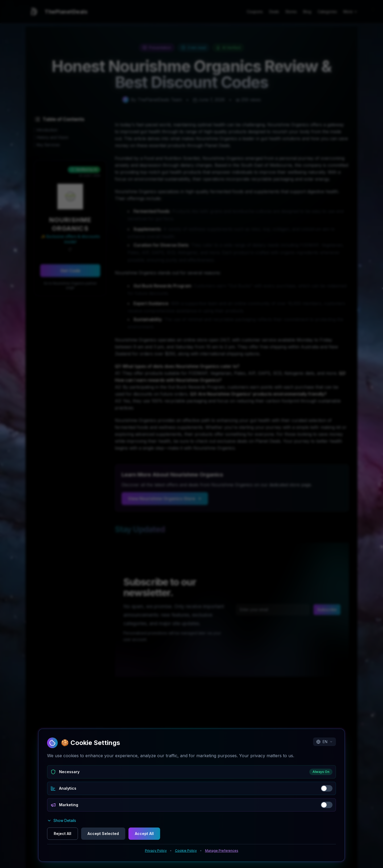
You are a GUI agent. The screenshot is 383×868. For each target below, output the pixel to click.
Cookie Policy (186, 851)
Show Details (62, 820)
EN (324, 742)
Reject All (63, 834)
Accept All (144, 834)
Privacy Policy (156, 851)
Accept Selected (103, 834)
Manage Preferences (222, 851)
